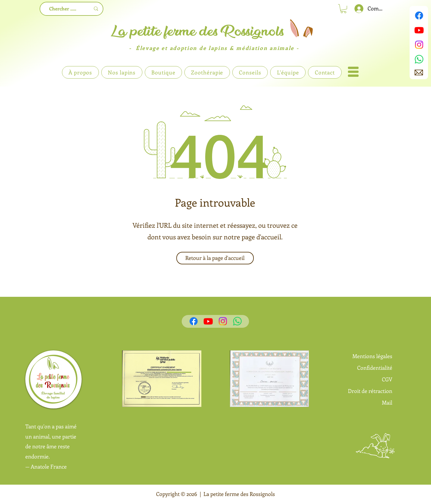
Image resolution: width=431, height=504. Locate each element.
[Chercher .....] (63, 9)
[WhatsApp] (419, 59)
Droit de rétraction (370, 391)
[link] (343, 9)
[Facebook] (419, 15)
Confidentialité (375, 368)
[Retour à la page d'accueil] (215, 258)
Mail (387, 402)
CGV (387, 379)
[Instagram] (419, 45)
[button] (353, 72)
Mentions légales (372, 356)
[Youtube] (419, 30)
